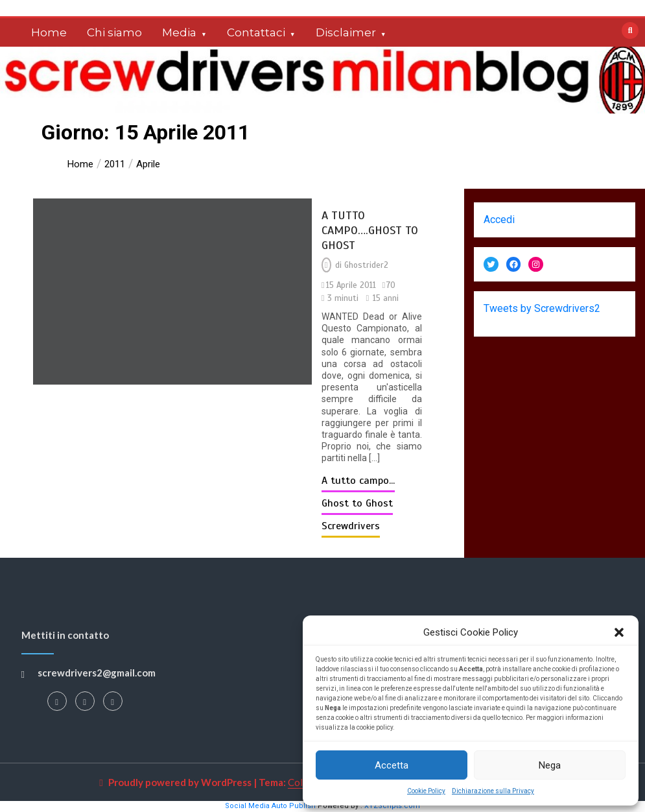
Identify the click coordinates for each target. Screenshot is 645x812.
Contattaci (256, 32)
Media (179, 32)
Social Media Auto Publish (270, 806)
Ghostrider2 (366, 265)
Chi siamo (114, 32)
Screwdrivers (351, 526)
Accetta (392, 765)
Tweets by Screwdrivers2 (542, 308)
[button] (619, 632)
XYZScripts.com (392, 806)
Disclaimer (346, 32)
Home (49, 32)
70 (391, 285)
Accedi (499, 220)
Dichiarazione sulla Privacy (493, 791)
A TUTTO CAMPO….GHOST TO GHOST (370, 230)
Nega (550, 765)
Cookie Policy (426, 791)
